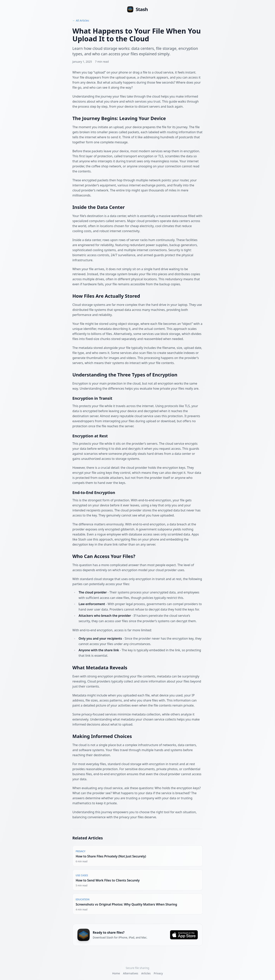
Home (116, 973)
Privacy (158, 973)
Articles (146, 973)
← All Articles (81, 20)
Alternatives (131, 973)
